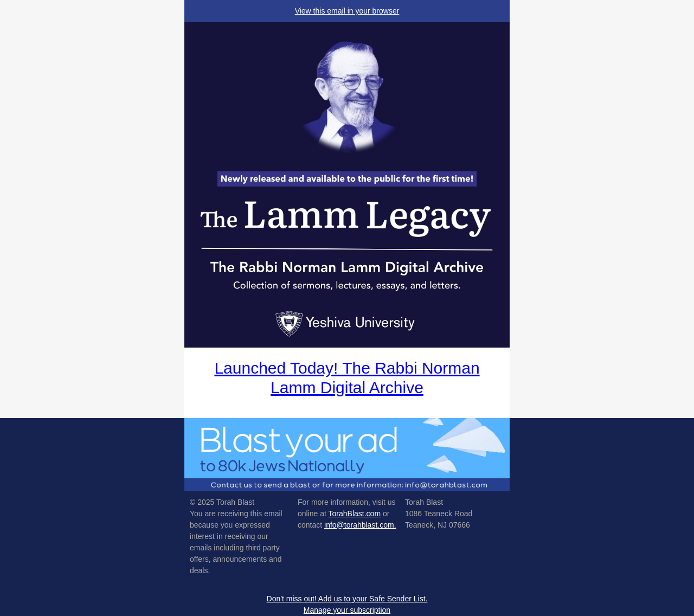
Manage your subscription (347, 610)
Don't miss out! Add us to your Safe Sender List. (347, 599)
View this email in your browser (347, 11)
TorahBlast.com (355, 514)
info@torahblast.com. (360, 525)
